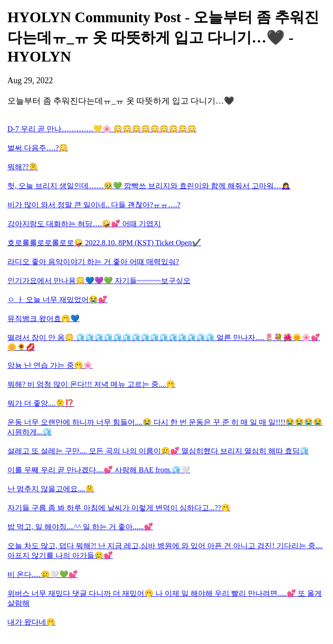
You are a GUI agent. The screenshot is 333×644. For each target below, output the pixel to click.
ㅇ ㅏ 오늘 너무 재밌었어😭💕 (57, 300)
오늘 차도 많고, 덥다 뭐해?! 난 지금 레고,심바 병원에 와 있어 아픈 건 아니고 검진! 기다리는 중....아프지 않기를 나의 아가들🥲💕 (165, 551)
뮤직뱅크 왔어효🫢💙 (43, 319)
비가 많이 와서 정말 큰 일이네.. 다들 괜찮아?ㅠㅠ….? (94, 205)
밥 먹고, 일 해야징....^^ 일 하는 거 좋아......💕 (80, 527)
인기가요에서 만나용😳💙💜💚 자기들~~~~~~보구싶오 (99, 281)
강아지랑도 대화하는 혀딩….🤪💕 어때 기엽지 (84, 224)
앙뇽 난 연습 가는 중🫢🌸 (50, 365)
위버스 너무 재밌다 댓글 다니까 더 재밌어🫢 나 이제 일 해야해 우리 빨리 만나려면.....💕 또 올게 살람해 (165, 598)
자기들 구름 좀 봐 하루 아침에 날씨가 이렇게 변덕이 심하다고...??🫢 (119, 508)
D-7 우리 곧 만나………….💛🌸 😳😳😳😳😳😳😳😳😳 (102, 129)
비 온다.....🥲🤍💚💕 (43, 574)
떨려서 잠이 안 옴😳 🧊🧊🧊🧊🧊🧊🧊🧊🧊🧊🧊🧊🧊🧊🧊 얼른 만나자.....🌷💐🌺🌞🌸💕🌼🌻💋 (164, 342)
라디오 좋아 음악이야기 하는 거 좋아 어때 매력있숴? (93, 262)
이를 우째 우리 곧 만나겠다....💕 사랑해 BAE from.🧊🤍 (99, 470)
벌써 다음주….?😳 (38, 148)
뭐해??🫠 (23, 167)
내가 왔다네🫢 (31, 622)
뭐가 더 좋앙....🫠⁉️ (41, 403)
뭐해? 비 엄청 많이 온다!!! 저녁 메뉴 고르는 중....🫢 (91, 384)
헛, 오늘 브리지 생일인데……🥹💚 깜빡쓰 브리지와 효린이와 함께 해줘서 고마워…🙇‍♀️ (149, 186)
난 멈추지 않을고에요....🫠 (51, 489)
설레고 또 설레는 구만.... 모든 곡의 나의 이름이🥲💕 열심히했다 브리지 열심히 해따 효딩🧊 (158, 451)
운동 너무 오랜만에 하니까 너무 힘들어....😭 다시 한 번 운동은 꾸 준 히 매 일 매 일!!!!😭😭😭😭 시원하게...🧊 (165, 427)
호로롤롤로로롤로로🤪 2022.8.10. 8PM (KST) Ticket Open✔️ (104, 243)
